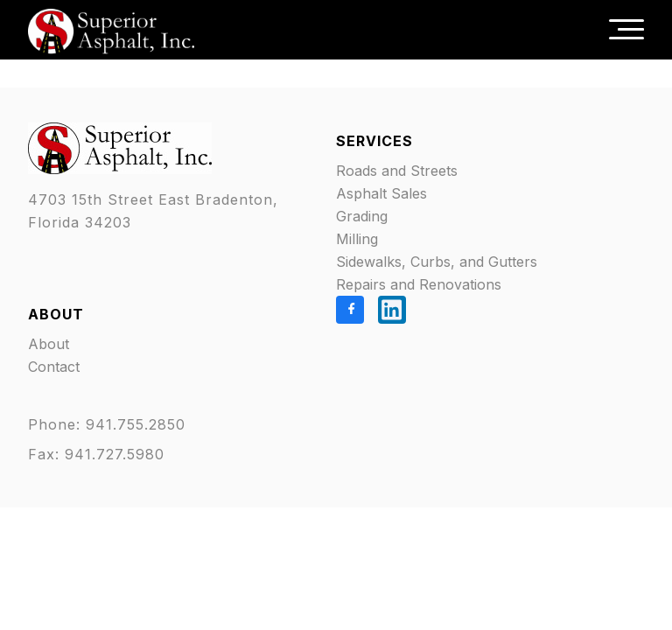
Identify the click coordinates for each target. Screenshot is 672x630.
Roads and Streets (397, 171)
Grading (362, 216)
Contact (54, 367)
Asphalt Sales (381, 193)
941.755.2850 (138, 424)
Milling (357, 239)
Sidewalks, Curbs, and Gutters (437, 262)
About (49, 344)
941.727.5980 (115, 454)
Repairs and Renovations (419, 284)
